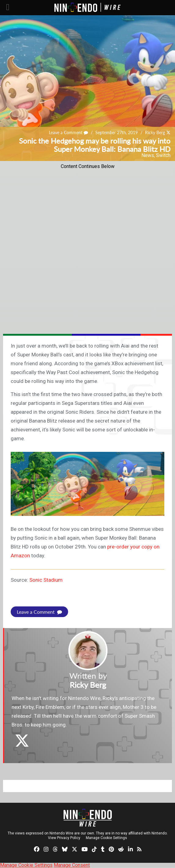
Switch (163, 155)
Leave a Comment (68, 132)
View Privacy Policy (64, 838)
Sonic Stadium (46, 580)
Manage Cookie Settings (106, 838)
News (148, 155)
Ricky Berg (155, 132)
